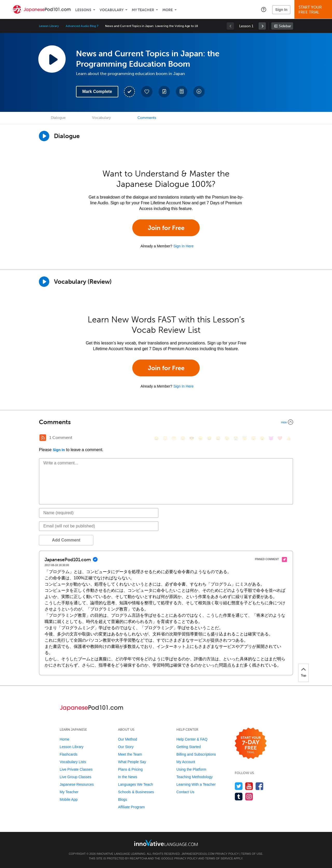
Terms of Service (219, 858)
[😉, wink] (227, 438)
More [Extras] (168, 10)
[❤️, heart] (280, 438)
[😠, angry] (200, 438)
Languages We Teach (136, 784)
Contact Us (185, 792)
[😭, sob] (236, 438)
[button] (264, 9)
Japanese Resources (77, 784)
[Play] (44, 282)
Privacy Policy (227, 854)
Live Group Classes (75, 777)
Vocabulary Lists (73, 762)
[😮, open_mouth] (262, 438)
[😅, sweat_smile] (218, 438)
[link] (262, 26)
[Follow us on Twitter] (239, 786)
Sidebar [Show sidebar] (285, 26)
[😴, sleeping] (253, 438)
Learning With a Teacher (196, 784)
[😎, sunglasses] (192, 438)
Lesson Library (49, 26)
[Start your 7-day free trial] (251, 744)
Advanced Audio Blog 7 (82, 26)
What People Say (132, 762)
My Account (186, 762)
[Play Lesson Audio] (52, 59)
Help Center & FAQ (192, 739)
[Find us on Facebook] (260, 786)
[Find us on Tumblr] (239, 796)
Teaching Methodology (195, 777)
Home (64, 739)
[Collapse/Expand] (166, 422)
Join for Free (166, 228)
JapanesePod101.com (198, 854)
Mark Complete (97, 91)
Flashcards (68, 754)
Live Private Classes (76, 769)
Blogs (123, 799)
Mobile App (69, 799)
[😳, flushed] (165, 438)
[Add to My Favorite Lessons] (147, 92)
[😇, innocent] (245, 438)
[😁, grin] (174, 438)
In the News (128, 777)
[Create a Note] (164, 92)
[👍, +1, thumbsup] (289, 438)
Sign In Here (183, 246)
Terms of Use (252, 854)
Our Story (126, 747)
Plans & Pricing (130, 769)
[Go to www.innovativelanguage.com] (166, 843)
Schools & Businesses (136, 792)
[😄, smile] (156, 438)
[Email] (99, 526)
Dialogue (58, 118)
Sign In (281, 10)
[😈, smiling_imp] (271, 438)
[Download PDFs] (182, 92)
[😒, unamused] (183, 438)
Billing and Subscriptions (196, 754)
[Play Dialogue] (44, 136)
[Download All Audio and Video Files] (199, 92)
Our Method (128, 739)
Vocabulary (112, 10)
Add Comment (66, 540)
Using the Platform (191, 769)
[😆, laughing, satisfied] (209, 438)
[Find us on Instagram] (249, 796)
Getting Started (189, 747)
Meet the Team (130, 754)
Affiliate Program (131, 807)
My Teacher (143, 10)
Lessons (83, 10)
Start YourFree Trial (314, 10)
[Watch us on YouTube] (249, 786)
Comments (147, 118)
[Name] (99, 513)
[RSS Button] (43, 438)
